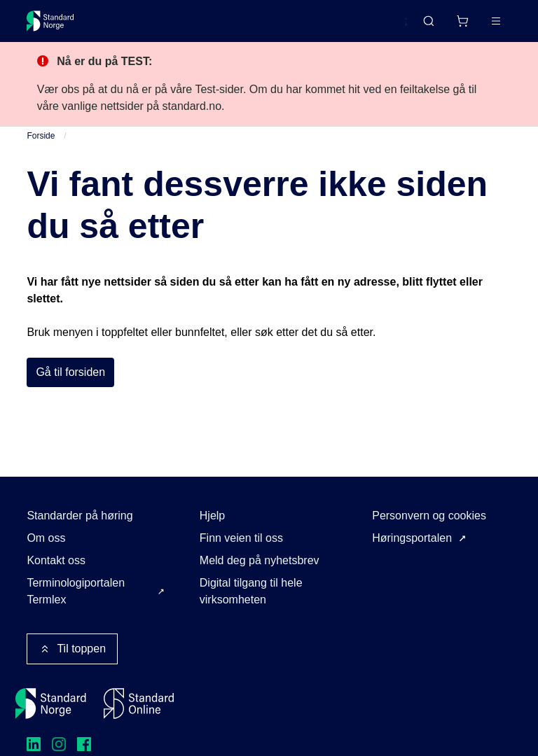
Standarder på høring (80, 516)
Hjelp (212, 516)
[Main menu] (496, 21)
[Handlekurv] (462, 21)
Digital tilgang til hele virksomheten (251, 591)
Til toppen (72, 649)
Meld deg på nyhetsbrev (260, 560)
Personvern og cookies (429, 516)
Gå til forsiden (70, 372)
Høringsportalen (412, 538)
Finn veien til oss (241, 538)
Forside (41, 136)
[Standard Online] (139, 703)
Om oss (46, 538)
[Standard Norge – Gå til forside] (50, 21)
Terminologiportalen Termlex (76, 591)
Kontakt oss (56, 560)
